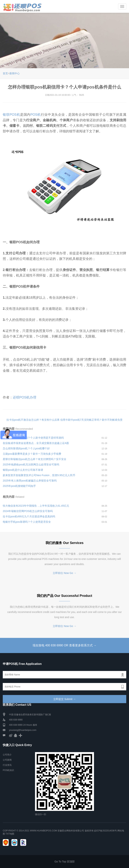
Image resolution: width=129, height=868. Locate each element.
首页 (5, 73)
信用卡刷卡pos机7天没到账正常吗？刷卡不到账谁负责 (91, 420)
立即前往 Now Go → (64, 573)
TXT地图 (10, 834)
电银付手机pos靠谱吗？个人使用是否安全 (27, 522)
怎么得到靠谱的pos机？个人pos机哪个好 (26, 448)
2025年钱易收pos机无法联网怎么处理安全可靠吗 (31, 464)
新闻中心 (15, 73)
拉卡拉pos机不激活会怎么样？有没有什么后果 (33, 420)
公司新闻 (7, 760)
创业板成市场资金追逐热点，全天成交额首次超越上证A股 (36, 443)
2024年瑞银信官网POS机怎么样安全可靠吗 (28, 511)
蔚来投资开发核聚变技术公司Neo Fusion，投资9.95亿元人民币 (39, 475)
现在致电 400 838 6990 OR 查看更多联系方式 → (64, 645)
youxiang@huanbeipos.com (23, 730)
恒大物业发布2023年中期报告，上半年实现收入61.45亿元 (36, 506)
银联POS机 (11, 115)
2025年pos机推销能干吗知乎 (19, 486)
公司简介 (7, 755)
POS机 (36, 115)
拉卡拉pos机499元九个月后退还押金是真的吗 (29, 516)
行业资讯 (7, 765)
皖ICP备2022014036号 (106, 831)
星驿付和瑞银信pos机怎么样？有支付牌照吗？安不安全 (35, 459)
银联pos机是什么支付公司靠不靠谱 (23, 470)
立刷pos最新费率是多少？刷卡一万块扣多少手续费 (32, 454)
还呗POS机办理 (25, 397)
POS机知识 (8, 770)
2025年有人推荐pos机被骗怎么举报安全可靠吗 (30, 481)
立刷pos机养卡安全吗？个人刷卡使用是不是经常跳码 (33, 438)
